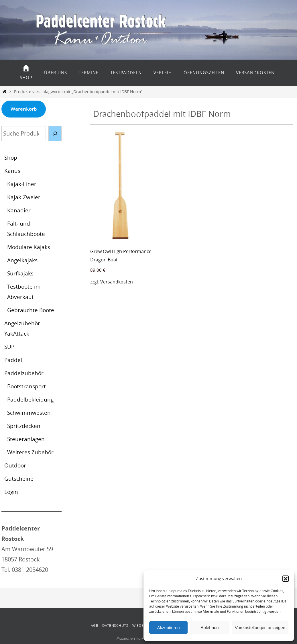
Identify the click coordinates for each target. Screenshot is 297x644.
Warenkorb (24, 109)
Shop (11, 157)
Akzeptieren (168, 628)
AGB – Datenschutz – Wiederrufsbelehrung (134, 625)
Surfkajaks (21, 273)
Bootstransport (27, 386)
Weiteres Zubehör (31, 452)
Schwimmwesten (30, 413)
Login (11, 492)
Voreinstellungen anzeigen (260, 628)
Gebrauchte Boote (31, 310)
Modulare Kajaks (29, 247)
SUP (10, 347)
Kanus (12, 171)
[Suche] (55, 134)
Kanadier (19, 210)
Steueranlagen (26, 439)
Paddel (13, 360)
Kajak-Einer (22, 184)
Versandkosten (117, 282)
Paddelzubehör (24, 373)
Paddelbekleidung (31, 399)
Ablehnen (210, 628)
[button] (286, 579)
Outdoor (16, 465)
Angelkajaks (23, 260)
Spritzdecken (24, 426)
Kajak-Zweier (24, 197)
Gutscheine (19, 478)
